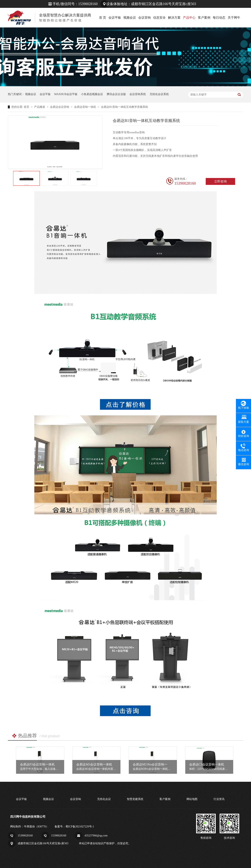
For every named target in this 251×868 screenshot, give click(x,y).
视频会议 (130, 18)
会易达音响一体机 (85, 107)
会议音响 (145, 18)
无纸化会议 (104, 799)
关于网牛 (234, 18)
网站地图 (192, 799)
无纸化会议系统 (159, 94)
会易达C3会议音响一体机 (207, 764)
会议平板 (115, 18)
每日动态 (219, 18)
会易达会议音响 (60, 107)
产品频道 (40, 107)
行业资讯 (219, 799)
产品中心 (189, 18)
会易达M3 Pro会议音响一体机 (153, 764)
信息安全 (159, 18)
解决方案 (174, 18)
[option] (26, 178)
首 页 (103, 18)
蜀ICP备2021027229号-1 (80, 827)
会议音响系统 (138, 94)
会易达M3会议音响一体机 (94, 764)
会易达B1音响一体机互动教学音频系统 (125, 107)
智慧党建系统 (135, 799)
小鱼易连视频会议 (92, 94)
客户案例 (204, 18)
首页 (27, 107)
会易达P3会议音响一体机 (37, 764)
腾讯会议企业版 (116, 94)
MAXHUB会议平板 (66, 94)
